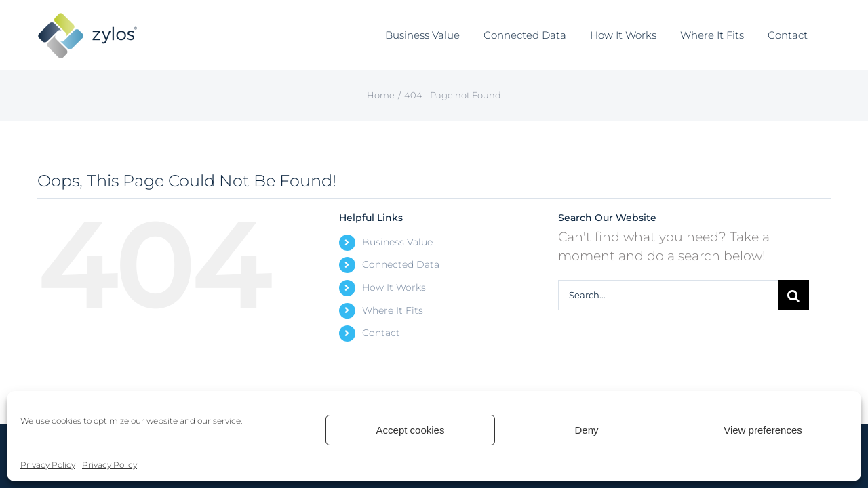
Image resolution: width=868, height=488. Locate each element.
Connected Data (401, 264)
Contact (381, 333)
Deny (586, 430)
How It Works (394, 287)
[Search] (794, 295)
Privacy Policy (48, 465)
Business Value (397, 242)
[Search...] (668, 295)
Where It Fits (393, 310)
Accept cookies (411, 430)
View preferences (763, 430)
